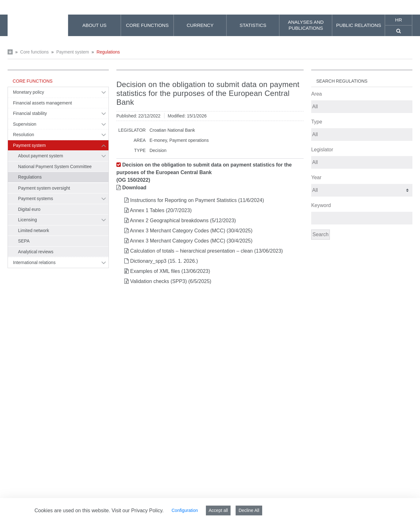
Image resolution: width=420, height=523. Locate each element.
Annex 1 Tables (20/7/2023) (161, 210)
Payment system (73, 52)
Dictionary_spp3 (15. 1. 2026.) (164, 261)
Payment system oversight (44, 188)
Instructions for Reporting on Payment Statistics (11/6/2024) (197, 200)
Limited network (34, 230)
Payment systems (36, 198)
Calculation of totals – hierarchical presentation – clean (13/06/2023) (206, 251)
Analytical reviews (36, 252)
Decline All (249, 510)
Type (317, 122)
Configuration (185, 510)
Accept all (218, 510)
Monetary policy (28, 92)
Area (317, 94)
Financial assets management (42, 103)
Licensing (28, 220)
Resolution (24, 135)
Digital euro (29, 209)
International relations (34, 262)
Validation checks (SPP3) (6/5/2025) (171, 281)
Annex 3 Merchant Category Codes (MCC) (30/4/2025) (191, 231)
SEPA (24, 241)
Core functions (34, 52)
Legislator (322, 150)
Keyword (321, 205)
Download (134, 188)
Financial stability (30, 113)
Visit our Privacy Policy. (138, 510)
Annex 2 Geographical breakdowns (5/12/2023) (183, 221)
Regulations (108, 52)
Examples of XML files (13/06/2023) (170, 271)
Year (316, 177)
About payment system (40, 156)
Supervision (25, 124)
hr (398, 20)
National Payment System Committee (55, 167)
